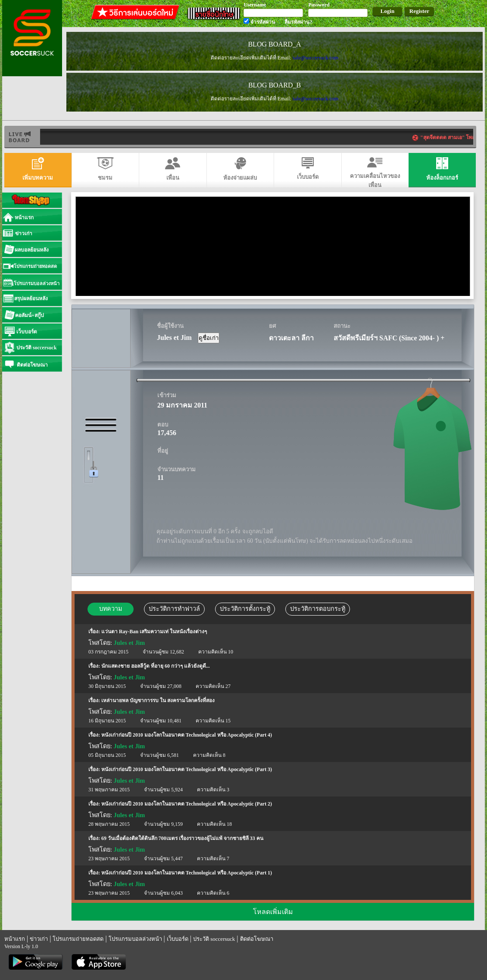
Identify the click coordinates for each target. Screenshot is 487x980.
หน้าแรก (15, 939)
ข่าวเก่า (39, 939)
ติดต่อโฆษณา (257, 939)
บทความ (111, 609)
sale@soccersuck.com (315, 58)
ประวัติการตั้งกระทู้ (245, 609)
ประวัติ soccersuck (214, 939)
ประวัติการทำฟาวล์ (174, 609)
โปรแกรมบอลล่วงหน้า (135, 939)
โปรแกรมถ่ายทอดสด (78, 939)
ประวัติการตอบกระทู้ (318, 609)
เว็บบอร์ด (178, 939)
